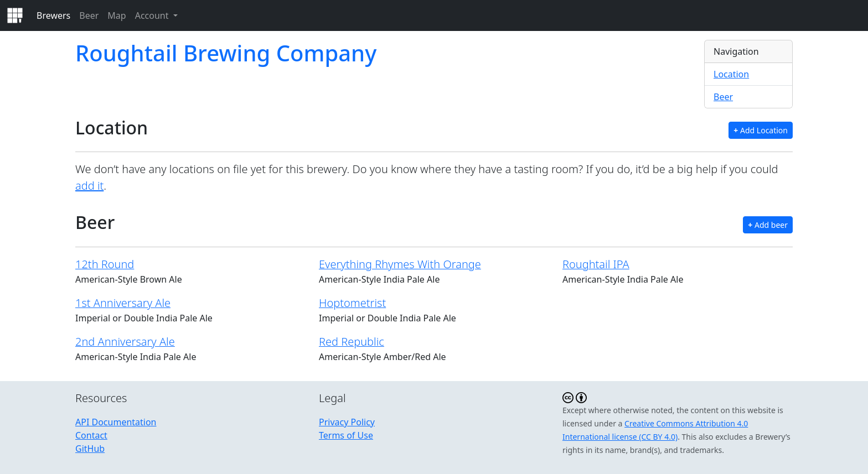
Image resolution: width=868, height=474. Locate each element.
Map (117, 15)
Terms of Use (346, 435)
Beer (89, 15)
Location (731, 74)
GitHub (90, 449)
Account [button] (153, 15)
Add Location (761, 130)
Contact (91, 435)
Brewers (53, 15)
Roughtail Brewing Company (226, 53)
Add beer (768, 225)
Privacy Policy (347, 422)
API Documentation (116, 422)
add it (89, 186)
